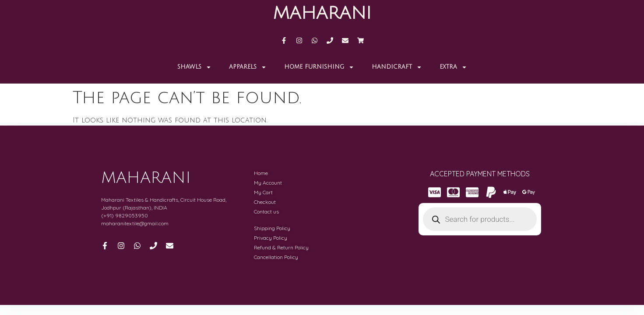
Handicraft (397, 67)
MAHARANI (322, 13)
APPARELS (248, 67)
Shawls (194, 67)
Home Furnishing (319, 67)
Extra (453, 67)
